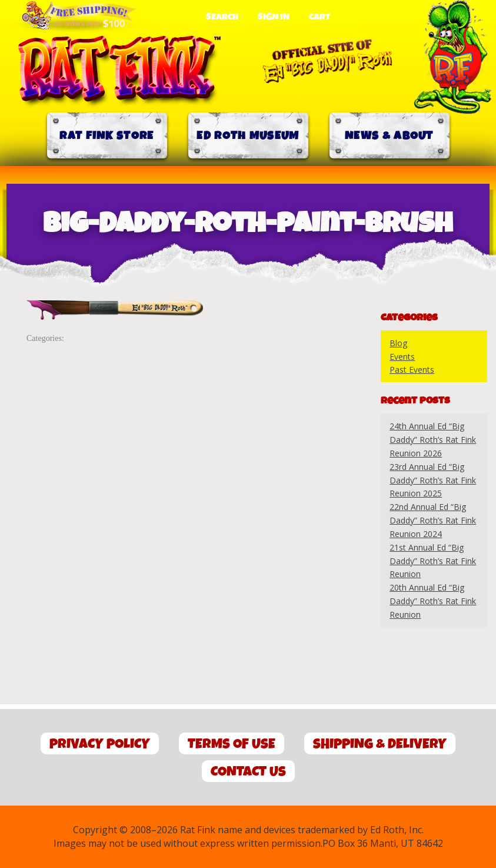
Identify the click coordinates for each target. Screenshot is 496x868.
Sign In (274, 17)
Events (402, 357)
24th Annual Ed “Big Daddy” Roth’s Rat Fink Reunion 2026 (433, 440)
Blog (398, 343)
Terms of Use (232, 744)
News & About (389, 136)
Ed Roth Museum (248, 136)
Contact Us (248, 772)
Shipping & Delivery (380, 744)
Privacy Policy (100, 744)
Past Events (412, 370)
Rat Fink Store (106, 136)
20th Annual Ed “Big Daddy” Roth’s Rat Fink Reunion (433, 601)
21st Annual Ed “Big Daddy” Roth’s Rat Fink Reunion (433, 561)
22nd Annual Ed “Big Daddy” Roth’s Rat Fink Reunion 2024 (433, 520)
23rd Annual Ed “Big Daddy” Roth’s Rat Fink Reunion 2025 (433, 480)
